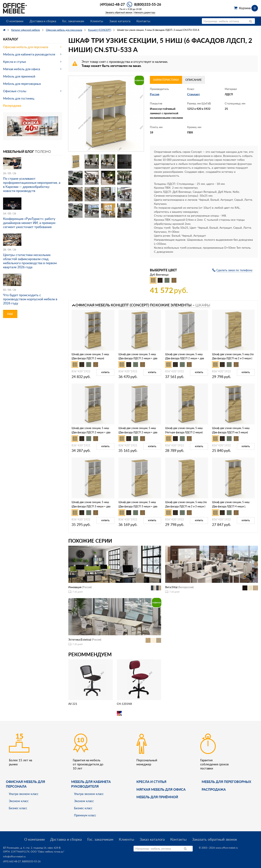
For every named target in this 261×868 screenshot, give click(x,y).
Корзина (248, 8)
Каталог (11, 39)
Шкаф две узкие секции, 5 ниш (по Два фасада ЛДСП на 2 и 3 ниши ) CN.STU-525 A (186, 506)
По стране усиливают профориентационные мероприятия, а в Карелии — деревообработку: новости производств (32, 185)
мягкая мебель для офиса (161, 789)
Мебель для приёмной (157, 797)
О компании (15, 21)
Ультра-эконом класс (24, 794)
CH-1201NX (124, 704)
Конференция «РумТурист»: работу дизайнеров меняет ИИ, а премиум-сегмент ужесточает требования (30, 223)
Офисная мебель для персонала (26, 47)
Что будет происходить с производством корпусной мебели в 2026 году (30, 299)
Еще (10, 314)
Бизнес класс (18, 808)
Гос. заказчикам (73, 21)
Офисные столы (15, 91)
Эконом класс (19, 801)
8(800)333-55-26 (148, 4)
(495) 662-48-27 (12, 861)
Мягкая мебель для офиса (22, 69)
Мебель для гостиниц (19, 98)
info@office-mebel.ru (14, 856)
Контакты (143, 21)
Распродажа (12, 106)
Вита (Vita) (171, 587)
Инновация (75, 587)
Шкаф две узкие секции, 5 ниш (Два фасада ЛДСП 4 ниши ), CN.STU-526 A (231, 506)
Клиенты (97, 21)
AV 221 (73, 704)
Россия (155, 94)
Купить (105, 372)
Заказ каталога (120, 21)
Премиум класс (85, 815)
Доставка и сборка (43, 21)
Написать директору (145, 12)
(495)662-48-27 (112, 4)
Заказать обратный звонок (119, 12)
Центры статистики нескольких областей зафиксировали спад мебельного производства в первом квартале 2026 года (30, 261)
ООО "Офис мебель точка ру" (47, 852)
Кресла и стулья (14, 62)
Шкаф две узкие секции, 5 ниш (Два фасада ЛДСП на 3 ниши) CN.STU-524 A (231, 432)
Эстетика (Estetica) (80, 640)
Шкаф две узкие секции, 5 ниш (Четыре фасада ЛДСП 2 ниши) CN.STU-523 (184, 432)
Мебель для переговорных (22, 84)
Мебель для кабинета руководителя (29, 54)
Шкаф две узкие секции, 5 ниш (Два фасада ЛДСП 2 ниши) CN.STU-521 (90, 358)
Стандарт (194, 94)
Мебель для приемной (19, 76)
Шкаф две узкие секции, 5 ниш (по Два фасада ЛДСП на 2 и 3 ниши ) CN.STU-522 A (233, 358)
